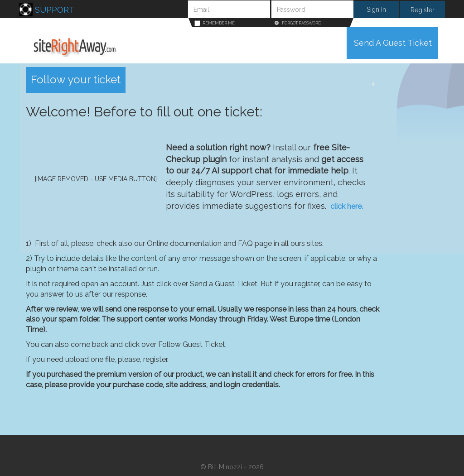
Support (47, 10)
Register (423, 10)
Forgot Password (298, 23)
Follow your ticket (76, 79)
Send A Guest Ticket (393, 43)
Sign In (376, 10)
